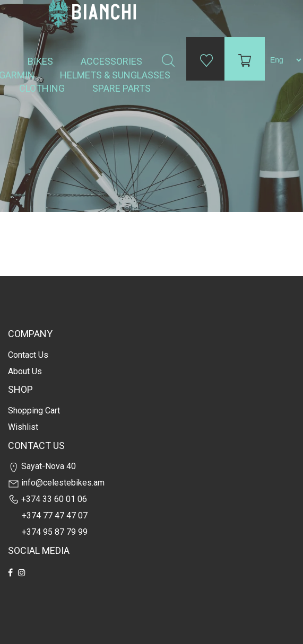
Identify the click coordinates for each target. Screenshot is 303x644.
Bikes (41, 61)
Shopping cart (34, 411)
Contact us (28, 355)
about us (25, 371)
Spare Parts (123, 88)
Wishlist (23, 427)
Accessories (112, 61)
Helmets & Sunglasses (116, 75)
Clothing (43, 88)
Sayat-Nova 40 (42, 466)
